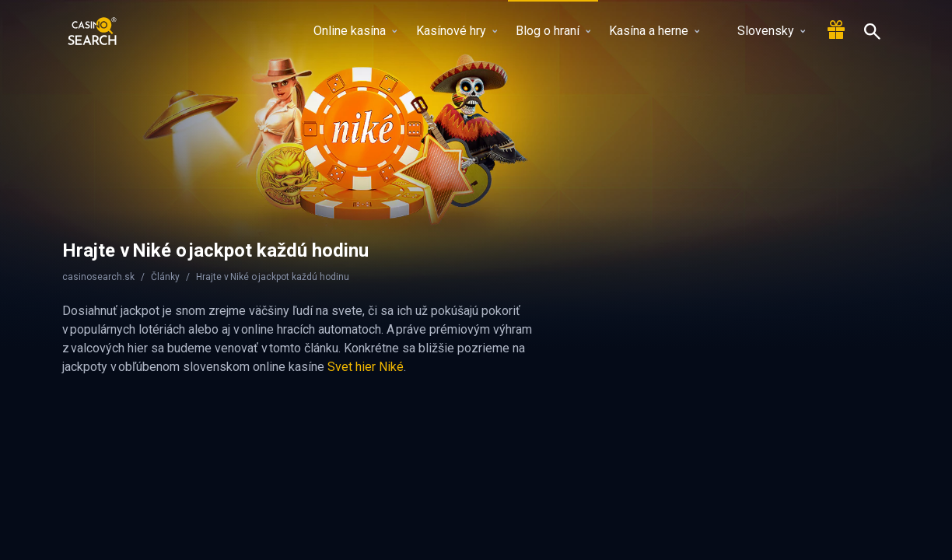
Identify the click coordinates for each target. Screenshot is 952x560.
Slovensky (762, 31)
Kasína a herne (654, 31)
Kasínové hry (457, 31)
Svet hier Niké (366, 367)
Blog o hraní (553, 31)
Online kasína (355, 31)
